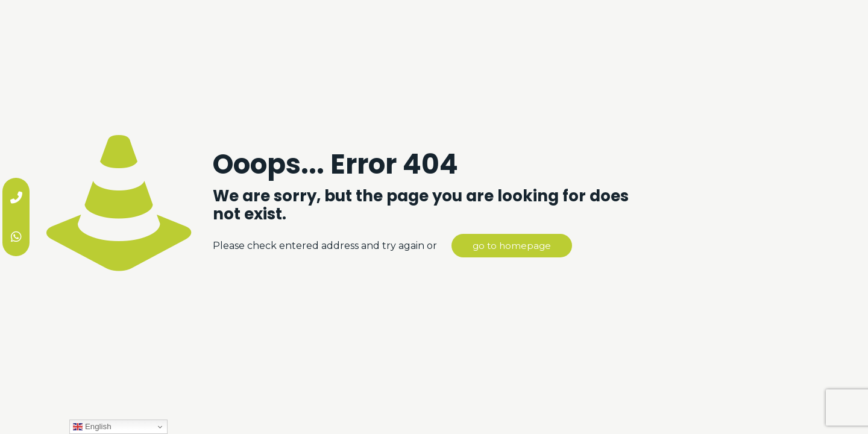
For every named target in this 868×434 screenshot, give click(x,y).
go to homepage (512, 246)
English (92, 427)
